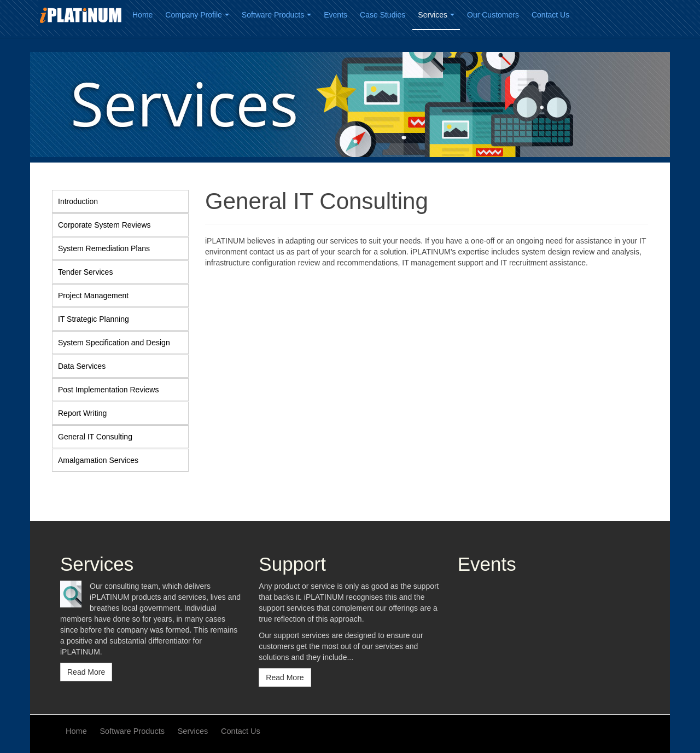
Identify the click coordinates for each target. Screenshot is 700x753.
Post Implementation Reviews (108, 390)
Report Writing (82, 413)
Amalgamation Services (98, 460)
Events (336, 15)
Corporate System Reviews (104, 225)
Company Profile (197, 15)
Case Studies (383, 15)
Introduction (78, 201)
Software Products (276, 15)
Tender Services (85, 272)
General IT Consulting (95, 437)
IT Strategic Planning (94, 319)
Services (436, 15)
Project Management (93, 296)
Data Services (82, 366)
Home (142, 15)
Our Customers (493, 15)
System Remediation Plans (104, 248)
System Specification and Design (114, 343)
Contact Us (550, 15)
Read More (86, 672)
